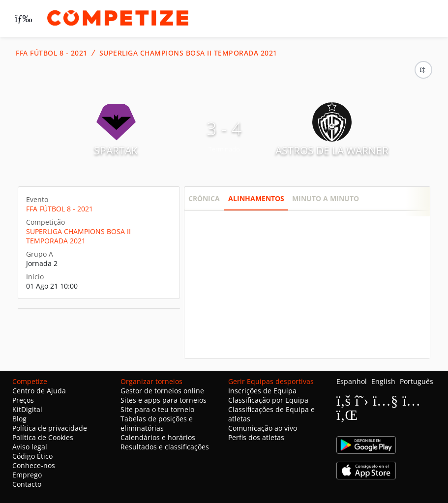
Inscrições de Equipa (262, 391)
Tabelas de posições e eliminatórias (157, 423)
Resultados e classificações (165, 447)
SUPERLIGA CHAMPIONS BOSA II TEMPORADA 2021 (188, 53)
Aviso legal (30, 447)
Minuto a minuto (326, 198)
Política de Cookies (43, 437)
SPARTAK (116, 150)
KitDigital (27, 409)
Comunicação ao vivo (263, 428)
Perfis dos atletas (256, 437)
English (383, 381)
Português (417, 381)
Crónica (204, 198)
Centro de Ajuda (39, 391)
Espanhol (352, 381)
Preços (23, 400)
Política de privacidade (50, 428)
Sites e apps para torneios (164, 400)
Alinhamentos (256, 198)
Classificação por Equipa (268, 400)
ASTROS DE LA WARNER (332, 150)
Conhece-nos (34, 465)
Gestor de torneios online (162, 391)
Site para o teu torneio (157, 409)
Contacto (27, 484)
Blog (19, 419)
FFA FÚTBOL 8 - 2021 (52, 53)
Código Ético (32, 456)
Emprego (27, 475)
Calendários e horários (158, 437)
